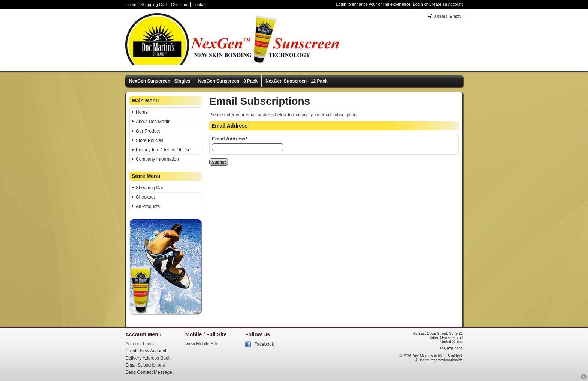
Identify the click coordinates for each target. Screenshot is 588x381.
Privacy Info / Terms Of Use (163, 150)
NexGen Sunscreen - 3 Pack (228, 81)
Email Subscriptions (145, 365)
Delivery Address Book (148, 358)
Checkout (180, 5)
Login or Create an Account (438, 4)
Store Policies (149, 140)
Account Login (139, 344)
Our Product (148, 131)
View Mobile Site (202, 344)
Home (131, 5)
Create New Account (146, 351)
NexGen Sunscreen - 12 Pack (296, 81)
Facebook (264, 344)
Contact (199, 5)
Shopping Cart (153, 5)
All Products (148, 206)
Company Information (157, 159)
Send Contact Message (149, 372)
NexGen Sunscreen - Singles (160, 81)
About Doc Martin (153, 122)
